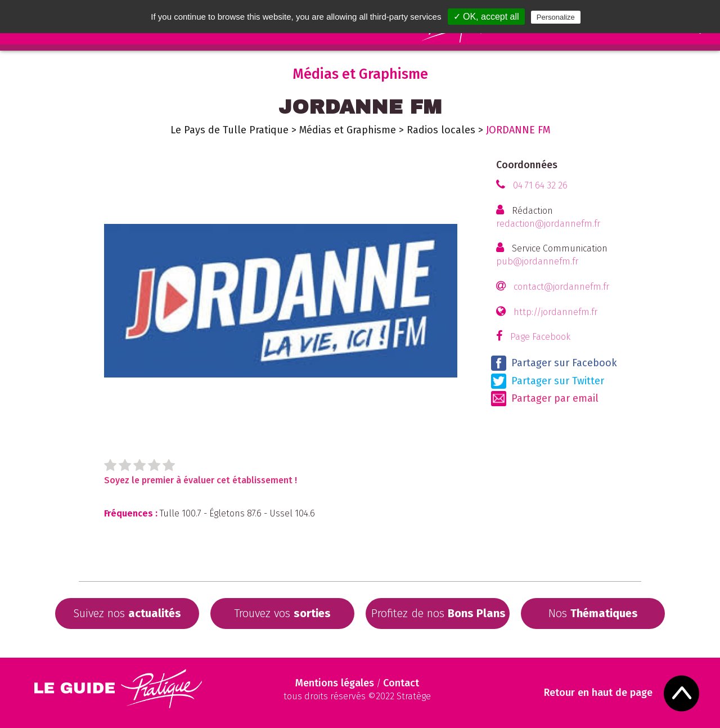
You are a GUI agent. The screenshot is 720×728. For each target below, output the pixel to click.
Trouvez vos (282, 613)
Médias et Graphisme (348, 130)
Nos (593, 613)
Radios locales (441, 130)
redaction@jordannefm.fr (548, 224)
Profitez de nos (438, 613)
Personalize (556, 17)
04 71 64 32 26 (540, 185)
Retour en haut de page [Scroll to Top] (599, 693)
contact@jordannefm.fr (561, 287)
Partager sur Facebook (554, 363)
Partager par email (545, 399)
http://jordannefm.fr (555, 312)
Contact (401, 683)
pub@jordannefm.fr (537, 261)
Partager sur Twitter (548, 381)
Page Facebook (540, 337)
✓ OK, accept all (486, 17)
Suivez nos (127, 613)
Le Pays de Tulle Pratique (229, 130)
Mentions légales (335, 683)
